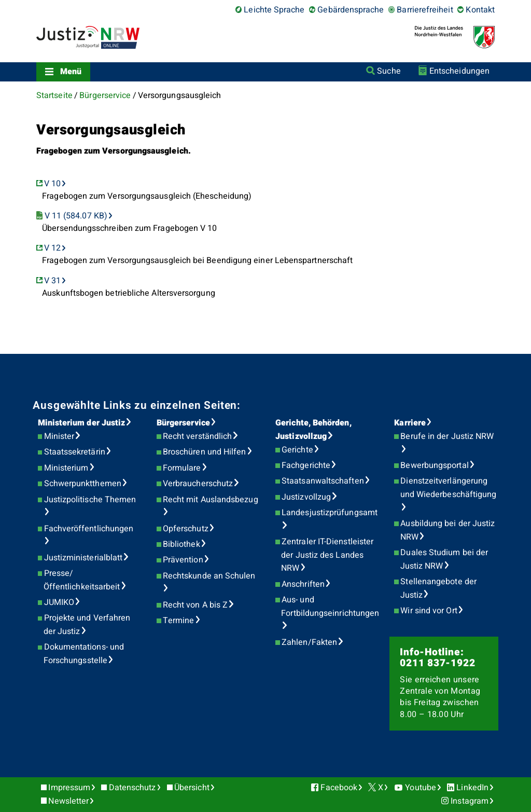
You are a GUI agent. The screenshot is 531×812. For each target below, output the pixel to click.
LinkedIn (472, 788)
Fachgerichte (306, 465)
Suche (389, 71)
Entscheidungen (459, 71)
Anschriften (303, 584)
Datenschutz (132, 788)
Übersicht (192, 788)
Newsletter (68, 801)
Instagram (470, 801)
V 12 (52, 248)
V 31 (52, 281)
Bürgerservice (105, 95)
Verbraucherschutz (198, 484)
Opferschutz (186, 529)
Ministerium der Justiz (82, 423)
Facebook (339, 788)
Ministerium (66, 468)
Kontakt (480, 10)
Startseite (54, 95)
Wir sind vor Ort (429, 611)
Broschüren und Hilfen (205, 452)
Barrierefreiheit (425, 10)
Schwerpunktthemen (83, 484)
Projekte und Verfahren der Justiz (87, 625)
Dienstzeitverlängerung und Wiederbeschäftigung (449, 488)
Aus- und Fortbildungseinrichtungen (330, 607)
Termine (179, 621)
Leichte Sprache (274, 10)
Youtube (421, 788)
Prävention (183, 560)
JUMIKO (59, 602)
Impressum (69, 788)
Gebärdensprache (351, 10)
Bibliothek (181, 544)
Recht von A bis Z (195, 605)
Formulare (182, 468)
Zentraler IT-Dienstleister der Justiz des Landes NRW (327, 555)
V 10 (52, 184)
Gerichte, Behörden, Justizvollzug (313, 430)
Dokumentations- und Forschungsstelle (84, 654)
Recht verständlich (197, 436)
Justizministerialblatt (83, 558)
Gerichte (297, 450)
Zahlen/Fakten (309, 642)
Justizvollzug (306, 497)
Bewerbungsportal (434, 465)
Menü (71, 72)
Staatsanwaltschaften (323, 481)
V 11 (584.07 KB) (76, 216)
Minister (59, 436)
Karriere (410, 423)
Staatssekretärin (75, 452)
